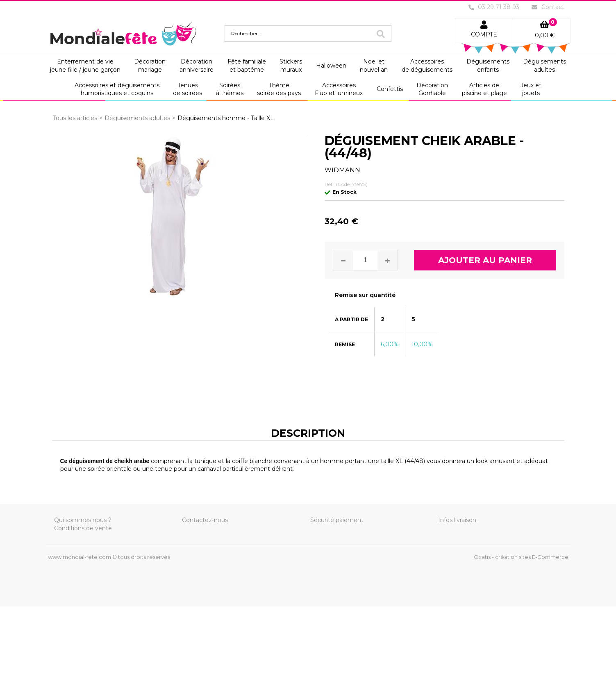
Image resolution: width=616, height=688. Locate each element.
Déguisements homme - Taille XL (226, 118)
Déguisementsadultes (544, 66)
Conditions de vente (83, 528)
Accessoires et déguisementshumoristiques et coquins (117, 89)
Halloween (331, 66)
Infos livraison (457, 520)
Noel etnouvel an (374, 66)
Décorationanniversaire (197, 66)
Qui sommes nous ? (83, 520)
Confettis (390, 89)
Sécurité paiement (337, 520)
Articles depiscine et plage (484, 89)
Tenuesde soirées (188, 89)
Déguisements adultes (137, 118)
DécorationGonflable (432, 89)
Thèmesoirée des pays (279, 89)
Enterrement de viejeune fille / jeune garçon (85, 66)
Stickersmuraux (291, 66)
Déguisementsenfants (488, 66)
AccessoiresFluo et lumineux (339, 89)
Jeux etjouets (531, 89)
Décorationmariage (150, 66)
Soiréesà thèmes (230, 89)
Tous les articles (75, 118)
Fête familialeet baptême (247, 66)
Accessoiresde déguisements (427, 66)
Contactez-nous (205, 520)
